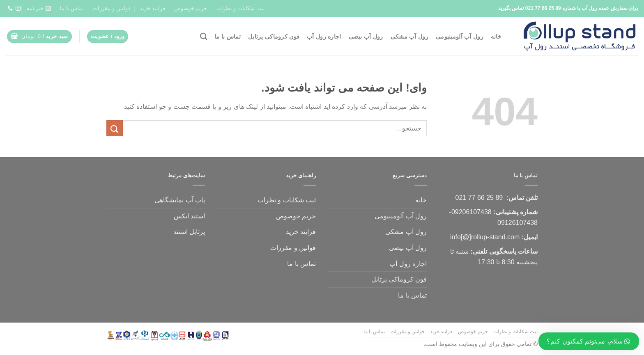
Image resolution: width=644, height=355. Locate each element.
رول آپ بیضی (366, 37)
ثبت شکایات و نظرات (241, 8)
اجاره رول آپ (324, 37)
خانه (496, 37)
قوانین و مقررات (112, 8)
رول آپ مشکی (409, 37)
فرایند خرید (152, 8)
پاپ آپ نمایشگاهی (180, 200)
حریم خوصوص (191, 8)
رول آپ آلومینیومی (460, 37)
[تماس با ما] (10, 9)
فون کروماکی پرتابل (274, 37)
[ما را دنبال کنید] (18, 9)
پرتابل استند (189, 232)
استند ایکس (189, 216)
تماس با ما (72, 8)
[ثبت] (115, 128)
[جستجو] (204, 37)
